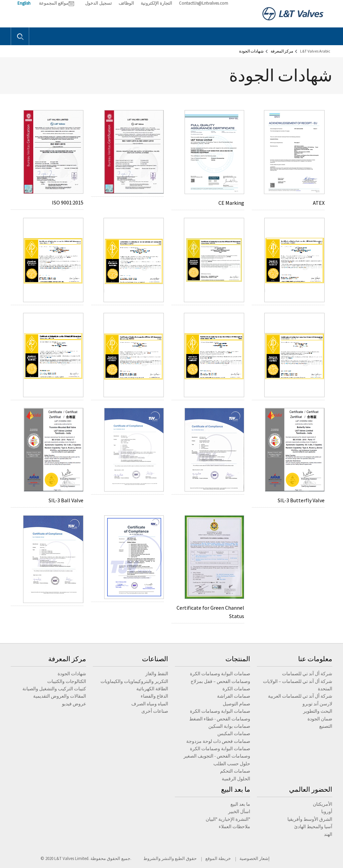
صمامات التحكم (235, 771)
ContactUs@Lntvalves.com (203, 3)
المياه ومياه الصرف (150, 704)
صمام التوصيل (236, 704)
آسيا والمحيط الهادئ (313, 827)
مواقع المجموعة (54, 3)
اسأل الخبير (239, 811)
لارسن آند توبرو (317, 704)
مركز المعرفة (67, 659)
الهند (328, 834)
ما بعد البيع (236, 789)
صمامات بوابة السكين (229, 726)
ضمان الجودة (320, 719)
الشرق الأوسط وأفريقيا (310, 819)
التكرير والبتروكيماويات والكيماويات (134, 681)
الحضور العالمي (311, 789)
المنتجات (238, 659)
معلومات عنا (315, 659)
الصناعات (155, 659)
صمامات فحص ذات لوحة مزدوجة (218, 741)
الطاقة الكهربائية (152, 689)
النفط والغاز (157, 674)
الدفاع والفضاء (154, 696)
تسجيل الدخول (98, 3)
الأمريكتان (323, 804)
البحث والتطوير (318, 711)
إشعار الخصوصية (255, 858)
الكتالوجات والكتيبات (67, 681)
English (24, 3)
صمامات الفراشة (234, 696)
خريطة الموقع (218, 858)
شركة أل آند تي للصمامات (307, 674)
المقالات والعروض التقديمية (60, 696)
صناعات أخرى (155, 711)
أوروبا (327, 811)
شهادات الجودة (72, 674)
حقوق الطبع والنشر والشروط (170, 858)
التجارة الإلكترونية (156, 3)
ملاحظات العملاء (234, 827)
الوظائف (126, 3)
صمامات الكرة (236, 689)
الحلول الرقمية (236, 779)
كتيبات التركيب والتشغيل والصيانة (54, 689)
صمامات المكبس (234, 733)
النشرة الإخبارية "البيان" (228, 819)
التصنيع (326, 726)
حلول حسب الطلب (232, 764)
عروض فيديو (74, 704)
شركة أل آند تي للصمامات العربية (300, 696)
